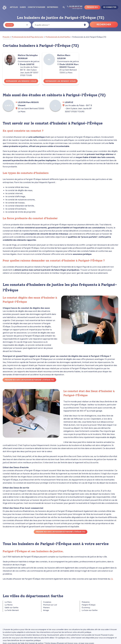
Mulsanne (86, 602)
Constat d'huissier (36, 7)
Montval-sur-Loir (50, 605)
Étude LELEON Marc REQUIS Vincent (68, 66)
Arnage (46, 610)
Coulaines (47, 602)
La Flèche (9, 605)
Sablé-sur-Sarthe (12, 608)
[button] (17, 25)
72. (112, 579)
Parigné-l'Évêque (89, 605)
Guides (23, 7)
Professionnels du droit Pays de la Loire (28, 37)
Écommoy (86, 608)
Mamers (46, 608)
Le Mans (8, 602)
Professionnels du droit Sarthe (58, 37)
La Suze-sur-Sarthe (90, 610)
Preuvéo (6, 37)
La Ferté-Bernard (12, 610)
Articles (14, 7)
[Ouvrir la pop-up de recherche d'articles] (64, 7)
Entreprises (53, 7)
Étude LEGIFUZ (26, 64)
